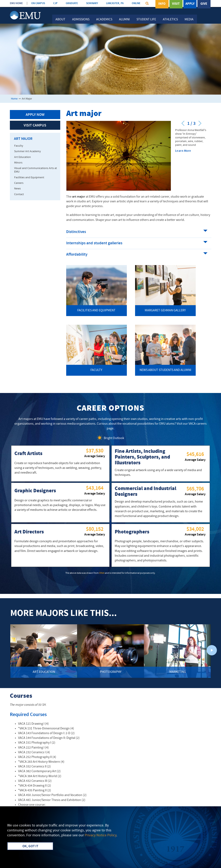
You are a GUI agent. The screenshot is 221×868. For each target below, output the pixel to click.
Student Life (146, 20)
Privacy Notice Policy (101, 835)
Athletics (170, 20)
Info (162, 4)
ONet (102, 573)
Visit (176, 4)
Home (14, 99)
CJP (55, 3)
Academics (104, 20)
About (60, 20)
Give (204, 4)
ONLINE (136, 3)
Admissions (81, 20)
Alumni (124, 20)
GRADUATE (72, 3)
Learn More (183, 151)
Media (189, 20)
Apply (190, 4)
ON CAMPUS (38, 3)
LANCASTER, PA (115, 3)
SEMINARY (92, 3)
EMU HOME (16, 3)
